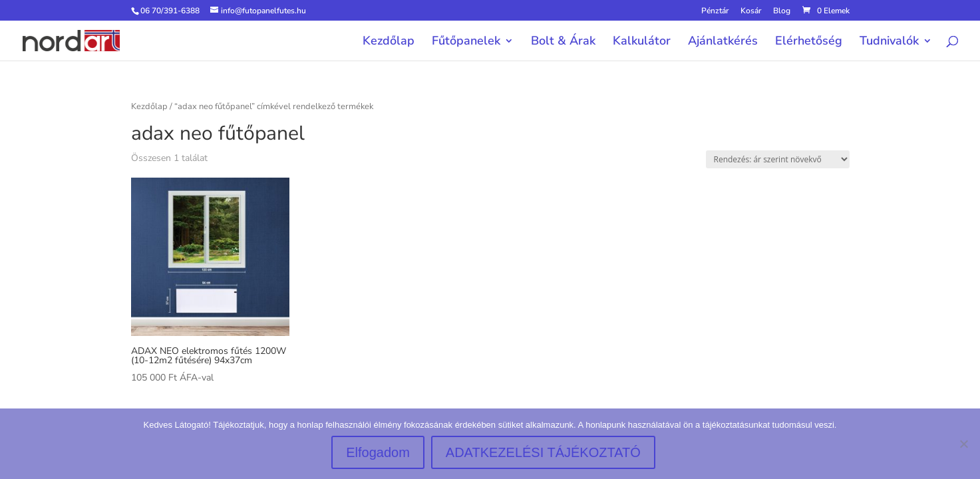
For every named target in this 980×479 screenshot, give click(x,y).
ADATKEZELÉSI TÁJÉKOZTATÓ (543, 452)
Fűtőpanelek (466, 42)
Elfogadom (378, 452)
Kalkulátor (642, 42)
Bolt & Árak (563, 42)
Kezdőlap (389, 42)
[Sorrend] (778, 159)
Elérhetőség (809, 42)
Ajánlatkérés (723, 42)
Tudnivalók (889, 42)
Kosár (751, 11)
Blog (782, 11)
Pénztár (715, 11)
